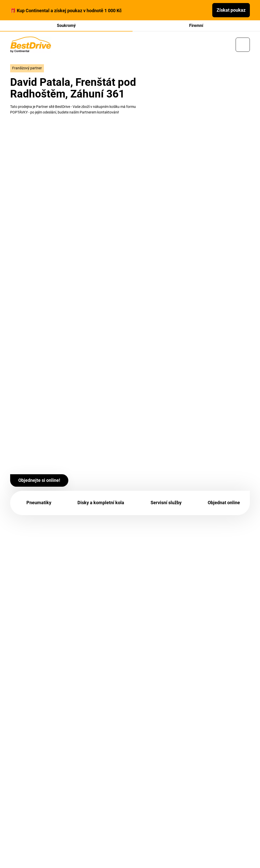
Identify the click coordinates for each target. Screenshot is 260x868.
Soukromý (66, 26)
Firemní (196, 26)
